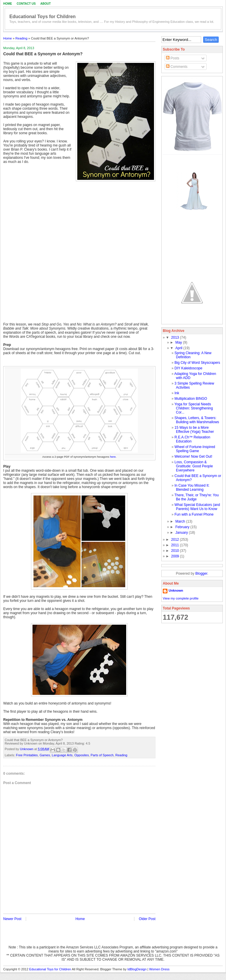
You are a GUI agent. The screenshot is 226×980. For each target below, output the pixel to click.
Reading (22, 38)
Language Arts (62, 755)
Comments (177, 67)
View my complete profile (181, 598)
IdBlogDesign (137, 969)
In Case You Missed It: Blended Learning (192, 488)
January (182, 533)
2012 (176, 540)
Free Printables (27, 755)
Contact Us (26, 4)
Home (8, 4)
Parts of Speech (102, 755)
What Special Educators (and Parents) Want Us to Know (197, 507)
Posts (173, 58)
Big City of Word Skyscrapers (197, 363)
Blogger (201, 573)
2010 (176, 551)
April (179, 348)
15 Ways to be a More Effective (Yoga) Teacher (194, 430)
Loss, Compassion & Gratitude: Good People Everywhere (194, 466)
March (181, 521)
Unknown (27, 749)
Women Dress (159, 969)
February (183, 527)
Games (45, 755)
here (113, 457)
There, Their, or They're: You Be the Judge (197, 497)
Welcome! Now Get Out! (193, 457)
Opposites (82, 755)
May (179, 342)
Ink (177, 393)
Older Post (147, 919)
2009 (176, 556)
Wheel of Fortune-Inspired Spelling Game (195, 449)
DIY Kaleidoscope (188, 368)
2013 (176, 337)
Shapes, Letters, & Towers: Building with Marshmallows (197, 420)
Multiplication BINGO (191, 399)
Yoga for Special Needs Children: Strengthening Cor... (194, 408)
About (46, 4)
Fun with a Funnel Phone (194, 514)
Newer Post (12, 919)
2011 (176, 545)
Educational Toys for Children (42, 17)
